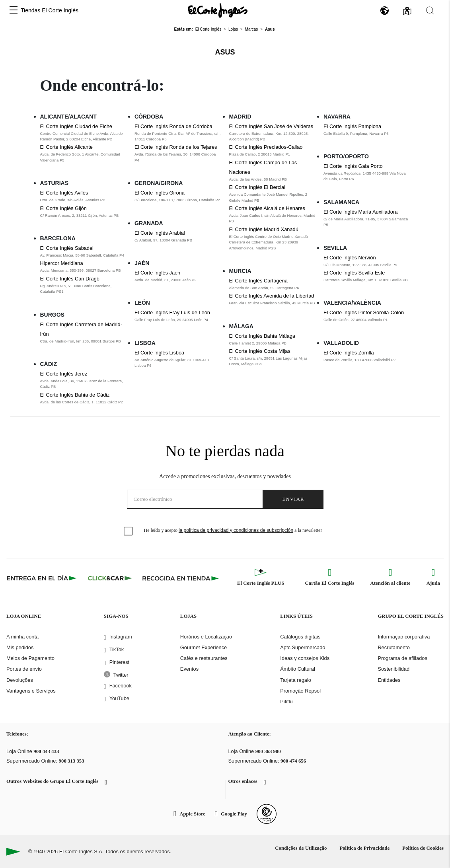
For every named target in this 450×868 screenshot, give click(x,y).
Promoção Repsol (300, 691)
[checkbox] (129, 531)
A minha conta (22, 637)
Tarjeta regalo (296, 680)
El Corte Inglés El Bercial (257, 187)
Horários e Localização (206, 637)
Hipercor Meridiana (62, 263)
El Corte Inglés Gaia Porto (353, 166)
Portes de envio (24, 669)
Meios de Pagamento (30, 658)
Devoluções (20, 680)
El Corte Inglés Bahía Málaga (262, 336)
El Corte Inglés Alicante (66, 147)
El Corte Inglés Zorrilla (349, 353)
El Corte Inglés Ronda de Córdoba (173, 126)
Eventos (189, 669)
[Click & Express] (42, 578)
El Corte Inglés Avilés (64, 193)
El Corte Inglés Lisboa (159, 353)
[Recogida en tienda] (181, 578)
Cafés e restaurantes (204, 658)
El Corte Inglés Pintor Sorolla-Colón (364, 312)
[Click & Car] (110, 578)
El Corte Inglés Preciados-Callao (266, 147)
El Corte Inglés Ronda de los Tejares (176, 147)
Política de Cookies (423, 848)
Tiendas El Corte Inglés (50, 10)
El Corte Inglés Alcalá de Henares (267, 208)
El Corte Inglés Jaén (157, 273)
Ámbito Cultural (297, 669)
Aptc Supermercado (303, 647)
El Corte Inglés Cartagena (258, 281)
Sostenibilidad (394, 669)
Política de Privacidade (364, 848)
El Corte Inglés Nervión (350, 258)
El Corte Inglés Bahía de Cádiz (75, 395)
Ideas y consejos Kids (305, 658)
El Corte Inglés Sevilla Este (354, 273)
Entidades (389, 680)
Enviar (293, 499)
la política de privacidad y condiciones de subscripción (236, 530)
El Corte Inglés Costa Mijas (260, 351)
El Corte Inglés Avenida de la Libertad (272, 296)
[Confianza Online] (267, 814)
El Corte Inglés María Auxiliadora (360, 212)
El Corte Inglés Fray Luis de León (172, 312)
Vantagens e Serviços (31, 691)
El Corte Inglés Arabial (160, 233)
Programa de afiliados (402, 658)
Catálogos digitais (300, 637)
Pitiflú (286, 702)
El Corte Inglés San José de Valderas (271, 126)
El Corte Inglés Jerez (64, 374)
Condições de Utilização (301, 848)
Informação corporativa (404, 637)
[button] (14, 11)
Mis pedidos (20, 647)
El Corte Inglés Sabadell (67, 248)
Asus (225, 52)
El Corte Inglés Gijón (63, 208)
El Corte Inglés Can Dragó (70, 279)
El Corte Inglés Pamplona (352, 126)
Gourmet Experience (204, 647)
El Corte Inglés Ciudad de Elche (76, 126)
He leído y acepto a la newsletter (233, 530)
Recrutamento (394, 647)
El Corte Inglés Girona (160, 193)
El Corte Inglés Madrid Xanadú (264, 229)
